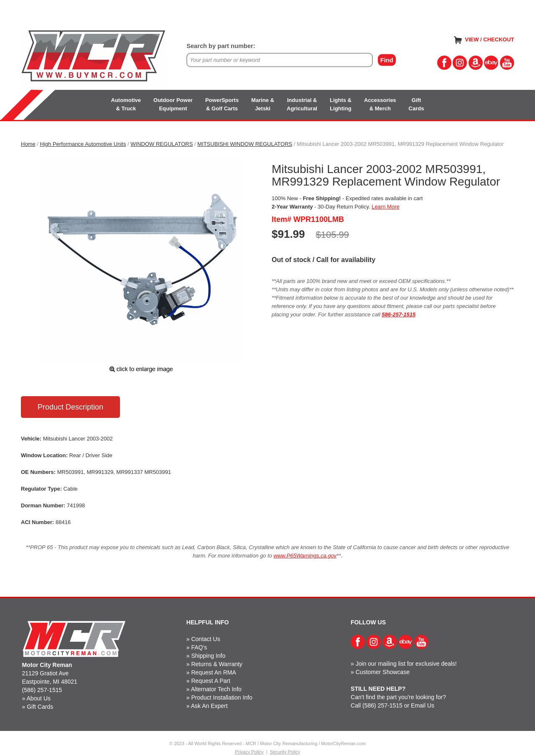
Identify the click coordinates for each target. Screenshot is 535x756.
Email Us (423, 705)
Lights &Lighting (341, 104)
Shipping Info (208, 656)
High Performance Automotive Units (83, 144)
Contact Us (205, 639)
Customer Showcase (383, 672)
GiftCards (417, 104)
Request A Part (210, 681)
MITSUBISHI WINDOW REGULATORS (245, 144)
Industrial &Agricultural (302, 104)
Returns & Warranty (217, 664)
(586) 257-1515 (42, 690)
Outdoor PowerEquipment (173, 104)
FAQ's (199, 647)
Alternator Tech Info (216, 689)
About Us (38, 698)
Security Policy (285, 752)
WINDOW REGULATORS (162, 144)
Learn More (385, 207)
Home (28, 144)
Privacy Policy (249, 752)
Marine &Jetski (263, 104)
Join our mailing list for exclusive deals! (406, 664)
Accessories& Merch (380, 104)
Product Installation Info (222, 697)
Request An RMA (213, 672)
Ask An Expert (209, 706)
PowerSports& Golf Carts (222, 104)
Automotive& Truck (126, 104)
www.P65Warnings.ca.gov (305, 556)
